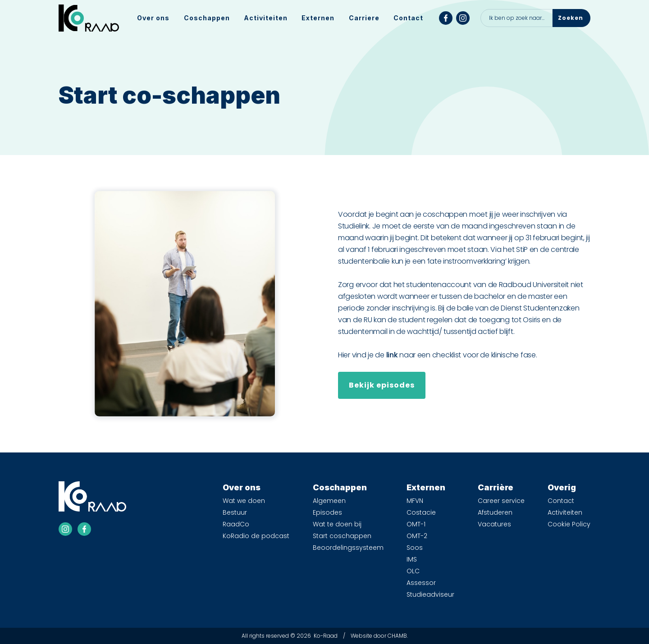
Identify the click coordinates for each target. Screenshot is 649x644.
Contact (408, 18)
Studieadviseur (430, 594)
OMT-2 (417, 536)
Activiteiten (266, 18)
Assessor (421, 583)
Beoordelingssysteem (348, 548)
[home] (89, 18)
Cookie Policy (569, 524)
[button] (153, 18)
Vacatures (494, 524)
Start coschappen (342, 536)
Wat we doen (244, 501)
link (392, 355)
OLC (413, 571)
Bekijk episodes (382, 385)
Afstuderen (495, 512)
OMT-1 (416, 524)
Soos (415, 548)
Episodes (327, 512)
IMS (412, 559)
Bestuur (235, 512)
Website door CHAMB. (379, 636)
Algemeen (329, 501)
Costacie (421, 512)
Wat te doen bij (337, 524)
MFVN (415, 501)
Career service (501, 501)
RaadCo (236, 524)
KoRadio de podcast (256, 536)
